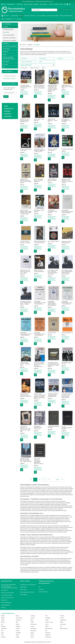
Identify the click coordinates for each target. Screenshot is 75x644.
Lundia (32, 626)
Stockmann (48, 637)
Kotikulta (33, 616)
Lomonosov (34, 624)
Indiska (18, 637)
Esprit (2, 633)
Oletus (37, 68)
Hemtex (18, 629)
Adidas (3, 618)
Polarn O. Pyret (49, 622)
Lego (32, 620)
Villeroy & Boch (64, 629)
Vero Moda (63, 624)
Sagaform (48, 635)
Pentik (47, 620)
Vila (61, 626)
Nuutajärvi (48, 618)
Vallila (62, 622)
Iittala (17, 635)
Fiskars (18, 616)
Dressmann (4, 629)
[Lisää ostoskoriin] (22, 96)
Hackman (18, 620)
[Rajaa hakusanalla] (38, 65)
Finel (2, 635)
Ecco (2, 631)
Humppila (18, 633)
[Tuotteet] (6, 16)
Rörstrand (48, 633)
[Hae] (59, 10)
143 (57, 480)
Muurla (32, 635)
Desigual (3, 626)
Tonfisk (62, 616)
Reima (47, 626)
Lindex (32, 622)
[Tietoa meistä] (44, 4)
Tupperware (63, 620)
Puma (47, 624)
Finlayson (3, 637)
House (17, 631)
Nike (46, 616)
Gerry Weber (19, 618)
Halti (17, 622)
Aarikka (3, 616)
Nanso (32, 637)
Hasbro (18, 624)
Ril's (46, 631)
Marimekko (33, 629)
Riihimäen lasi (49, 629)
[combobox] (46, 10)
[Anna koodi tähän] (10, 93)
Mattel (32, 633)
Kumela (33, 618)
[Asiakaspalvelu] (11, 4)
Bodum (3, 622)
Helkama (18, 626)
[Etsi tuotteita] (46, 10)
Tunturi (62, 618)
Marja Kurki (33, 631)
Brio (2, 624)
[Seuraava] (62, 480)
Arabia (3, 620)
